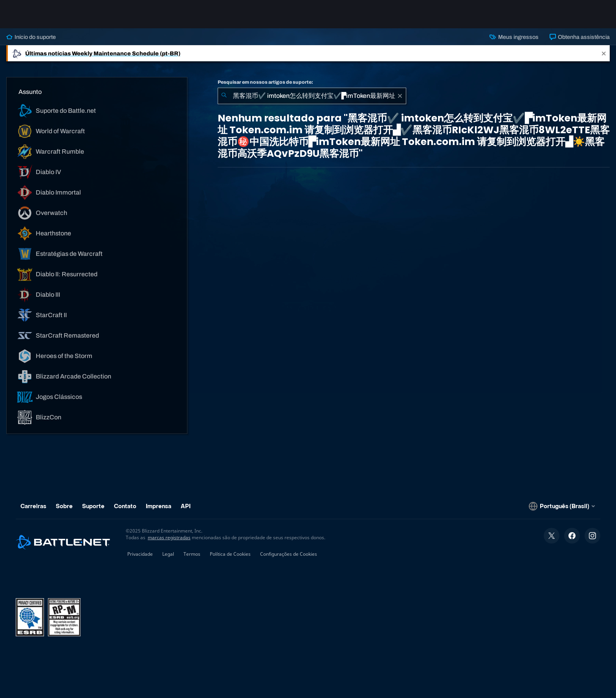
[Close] (604, 53)
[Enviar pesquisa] (224, 96)
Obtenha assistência (580, 37)
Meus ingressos (514, 37)
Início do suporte (31, 37)
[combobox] (312, 96)
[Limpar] (400, 96)
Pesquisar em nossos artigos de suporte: (265, 82)
